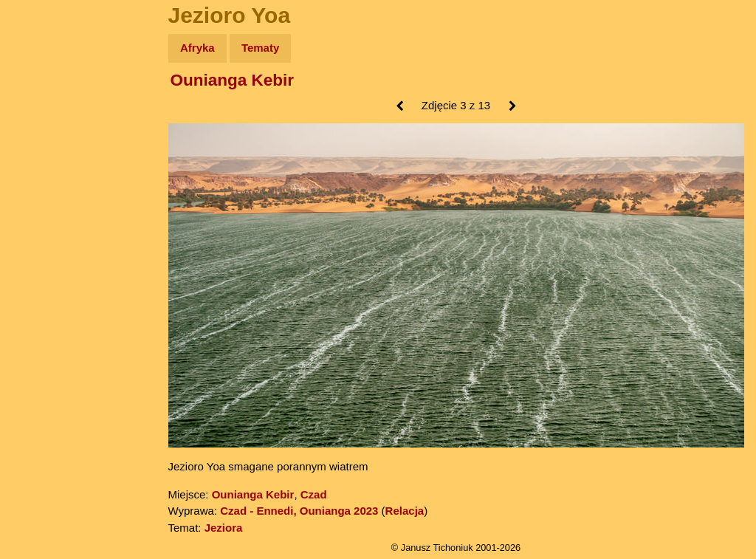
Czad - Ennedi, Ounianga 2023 (299, 511)
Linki (38, 276)
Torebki (44, 305)
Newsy (42, 162)
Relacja (405, 511)
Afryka (197, 48)
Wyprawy (49, 105)
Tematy (260, 48)
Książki (44, 191)
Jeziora (224, 528)
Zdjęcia (44, 134)
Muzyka (45, 219)
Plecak (42, 248)
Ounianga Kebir (233, 80)
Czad (314, 494)
